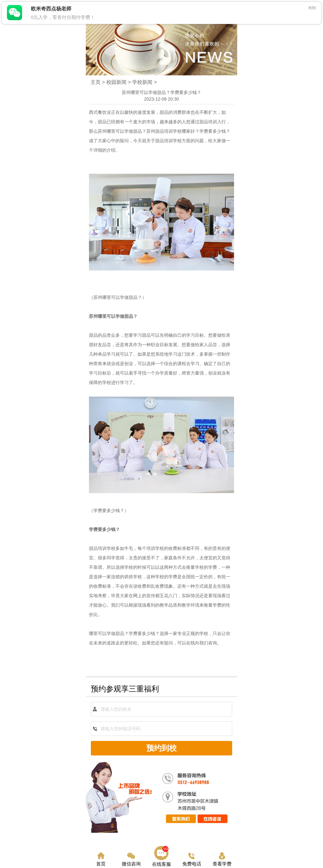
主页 (96, 82)
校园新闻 (116, 82)
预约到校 (161, 748)
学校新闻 (142, 82)
